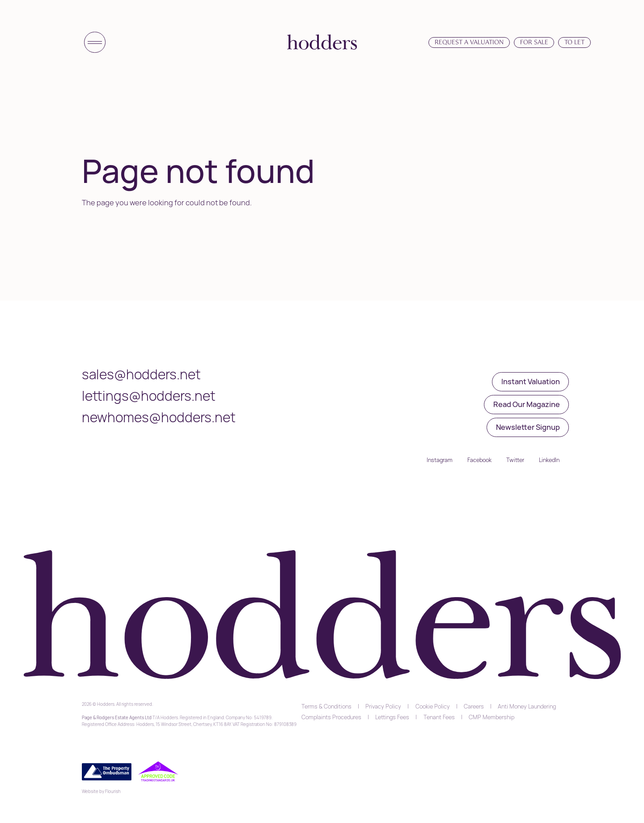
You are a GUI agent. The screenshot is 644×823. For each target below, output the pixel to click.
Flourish (113, 791)
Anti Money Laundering (527, 706)
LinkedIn (549, 460)
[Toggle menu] (95, 42)
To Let (574, 42)
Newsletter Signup (528, 427)
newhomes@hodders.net (159, 417)
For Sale (534, 42)
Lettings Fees (392, 717)
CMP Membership (491, 717)
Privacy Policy (383, 706)
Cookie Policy (433, 706)
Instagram (440, 460)
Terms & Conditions (326, 706)
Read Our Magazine (527, 404)
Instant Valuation (531, 381)
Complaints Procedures (331, 717)
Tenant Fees (439, 717)
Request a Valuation (469, 42)
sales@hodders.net (141, 374)
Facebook (479, 460)
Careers (474, 706)
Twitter (515, 460)
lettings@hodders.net (149, 396)
